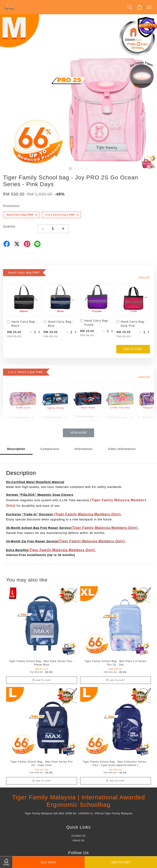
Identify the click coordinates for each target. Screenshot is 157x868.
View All (144, 277)
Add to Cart (133, 349)
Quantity (9, 226)
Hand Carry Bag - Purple (95, 323)
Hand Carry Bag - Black (22, 324)
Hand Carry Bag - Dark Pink (131, 324)
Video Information (122, 449)
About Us (79, 840)
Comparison (50, 449)
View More (78, 433)
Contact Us (79, 836)
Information (84, 449)
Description (16, 449)
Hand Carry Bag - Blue (58, 324)
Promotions (11, 206)
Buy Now (48, 862)
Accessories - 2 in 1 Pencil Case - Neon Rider (87, 420)
